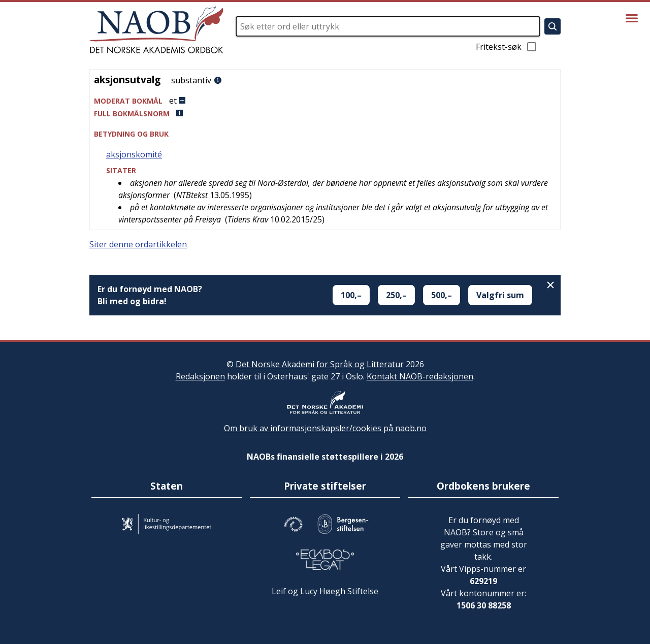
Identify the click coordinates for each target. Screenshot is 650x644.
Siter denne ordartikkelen (138, 244)
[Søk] (552, 26)
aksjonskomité (134, 154)
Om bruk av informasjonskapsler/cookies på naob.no (325, 428)
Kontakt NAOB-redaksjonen (420, 376)
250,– (396, 295)
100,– (351, 295)
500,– (442, 295)
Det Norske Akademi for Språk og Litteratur (320, 364)
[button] (325, 101)
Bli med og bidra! (132, 301)
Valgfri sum (500, 295)
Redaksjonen (200, 376)
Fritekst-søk (507, 47)
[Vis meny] (632, 18)
